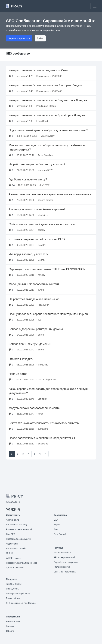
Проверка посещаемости (18, 539)
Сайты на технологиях (65, 572)
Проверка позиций (18, 594)
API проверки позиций (65, 557)
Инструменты (13, 589)
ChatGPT (11, 534)
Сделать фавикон (15, 568)
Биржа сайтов (13, 598)
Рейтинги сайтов (62, 567)
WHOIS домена (14, 558)
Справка (10, 626)
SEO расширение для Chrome (21, 603)
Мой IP (10, 553)
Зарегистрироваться (19, 38)
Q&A (56, 520)
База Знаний (60, 534)
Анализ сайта (13, 520)
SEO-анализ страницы (17, 525)
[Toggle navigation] (95, 6)
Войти (40, 38)
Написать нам (13, 622)
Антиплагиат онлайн (16, 549)
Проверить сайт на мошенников (22, 563)
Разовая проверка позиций (19, 529)
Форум (57, 525)
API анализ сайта (62, 553)
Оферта (10, 631)
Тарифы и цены (14, 584)
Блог (56, 529)
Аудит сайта (12, 544)
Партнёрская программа (66, 562)
